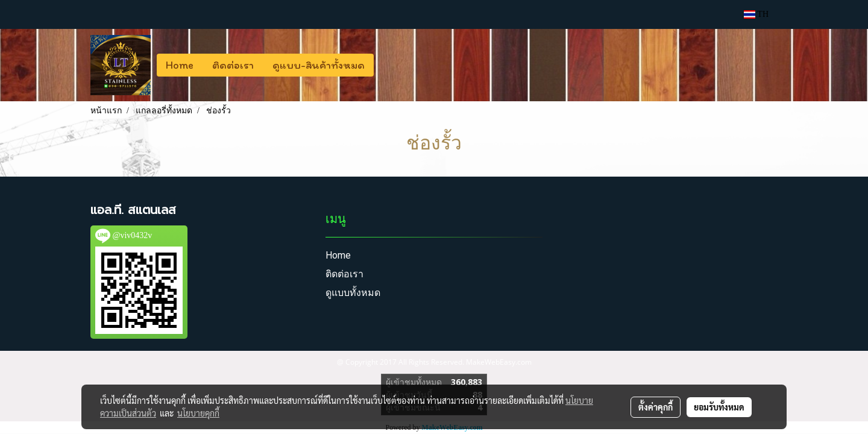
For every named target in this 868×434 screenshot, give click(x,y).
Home (180, 65)
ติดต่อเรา (233, 65)
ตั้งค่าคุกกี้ (656, 407)
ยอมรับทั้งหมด (719, 407)
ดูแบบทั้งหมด (353, 293)
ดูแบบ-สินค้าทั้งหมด (319, 65)
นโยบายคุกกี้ (198, 413)
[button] (385, 65)
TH (756, 14)
